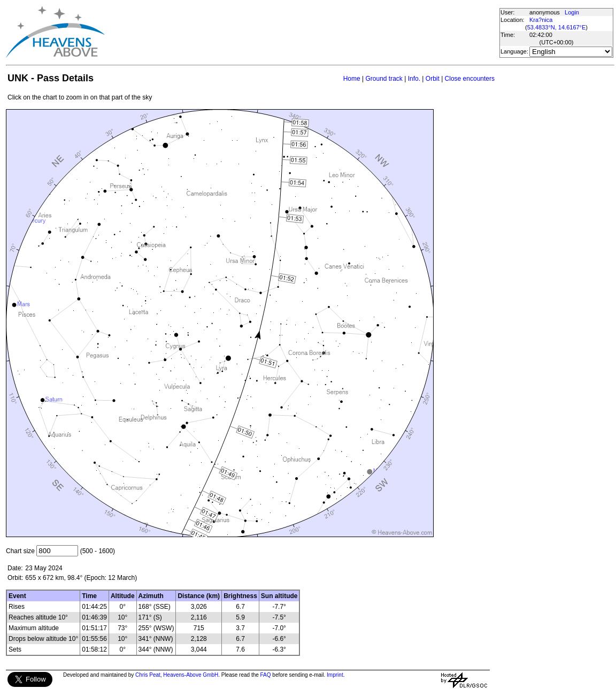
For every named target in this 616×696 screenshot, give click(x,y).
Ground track (384, 79)
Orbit (433, 79)
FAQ (266, 675)
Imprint (335, 675)
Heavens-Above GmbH (191, 675)
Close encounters (470, 79)
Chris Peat (148, 675)
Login (572, 12)
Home (352, 79)
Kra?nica (541, 20)
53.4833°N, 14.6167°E (557, 27)
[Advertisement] (302, 32)
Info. (414, 79)
